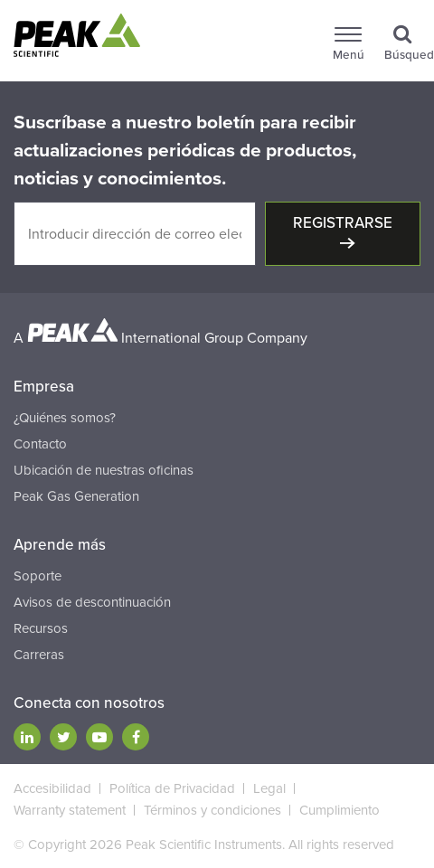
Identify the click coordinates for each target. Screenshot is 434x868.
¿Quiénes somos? (65, 418)
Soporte (38, 576)
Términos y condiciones (212, 810)
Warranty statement (70, 810)
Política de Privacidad (172, 788)
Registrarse (343, 223)
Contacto (40, 444)
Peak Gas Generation (76, 496)
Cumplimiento (340, 810)
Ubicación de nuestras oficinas (104, 470)
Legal (269, 788)
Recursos (41, 628)
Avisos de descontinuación (92, 602)
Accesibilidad (52, 788)
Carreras (39, 655)
